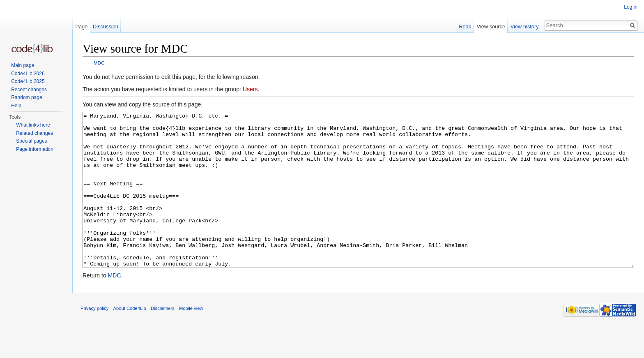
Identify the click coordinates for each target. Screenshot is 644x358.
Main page (23, 65)
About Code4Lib (130, 339)
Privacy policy (94, 339)
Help (16, 106)
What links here (33, 125)
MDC (99, 63)
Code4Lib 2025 (28, 81)
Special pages (31, 141)
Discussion (106, 27)
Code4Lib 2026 (28, 74)
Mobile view (191, 339)
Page (81, 27)
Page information (35, 149)
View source (491, 27)
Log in (631, 7)
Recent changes (29, 90)
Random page (26, 97)
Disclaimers (163, 339)
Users (250, 89)
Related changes (34, 133)
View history (525, 27)
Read (465, 27)
